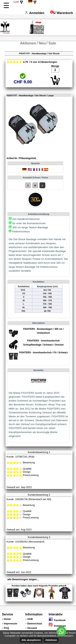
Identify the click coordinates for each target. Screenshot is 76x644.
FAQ (6, 628)
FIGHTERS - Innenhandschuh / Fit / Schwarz (43, 353)
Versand (32, 628)
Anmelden (35, 13)
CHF (16, 2)
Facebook (57, 620)
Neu (42, 43)
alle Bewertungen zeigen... (23, 579)
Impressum (11, 623)
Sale (52, 43)
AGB (30, 619)
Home (7, 619)
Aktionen (28, 43)
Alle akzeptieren (31, 640)
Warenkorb (62, 13)
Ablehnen (51, 640)
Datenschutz (35, 623)
